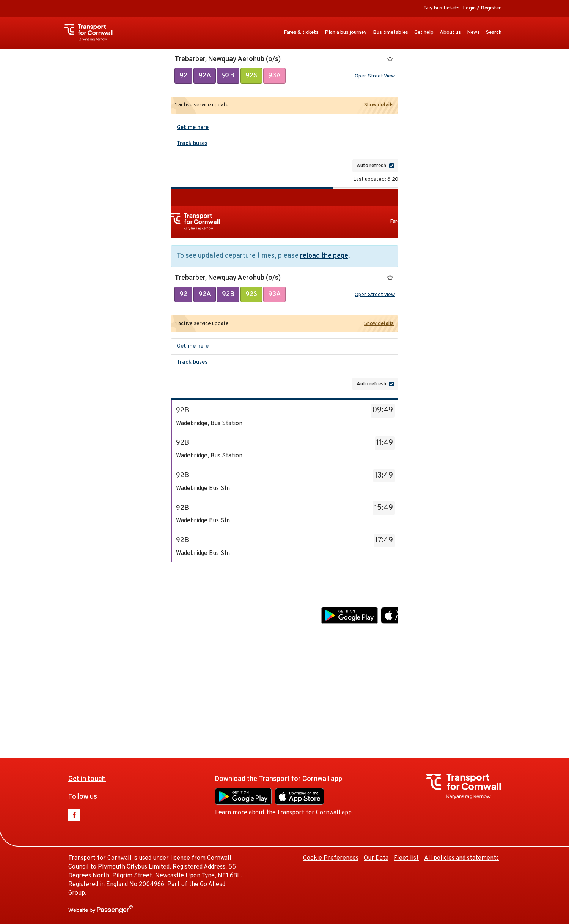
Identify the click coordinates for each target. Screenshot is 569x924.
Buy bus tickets (442, 8)
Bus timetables (391, 32)
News (473, 32)
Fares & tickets (301, 32)
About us (450, 32)
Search (494, 32)
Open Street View (375, 76)
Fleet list (512, 678)
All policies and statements (461, 858)
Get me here (193, 128)
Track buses (192, 144)
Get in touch (193, 597)
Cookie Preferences (437, 678)
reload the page (324, 256)
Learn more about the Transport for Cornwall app (390, 632)
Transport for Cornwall (93, 33)
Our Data (482, 678)
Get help (424, 32)
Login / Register (482, 8)
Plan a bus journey (346, 32)
